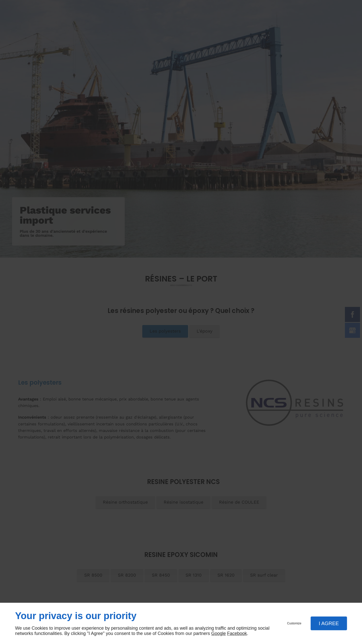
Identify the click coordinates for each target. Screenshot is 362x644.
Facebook (237, 633)
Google (218, 633)
